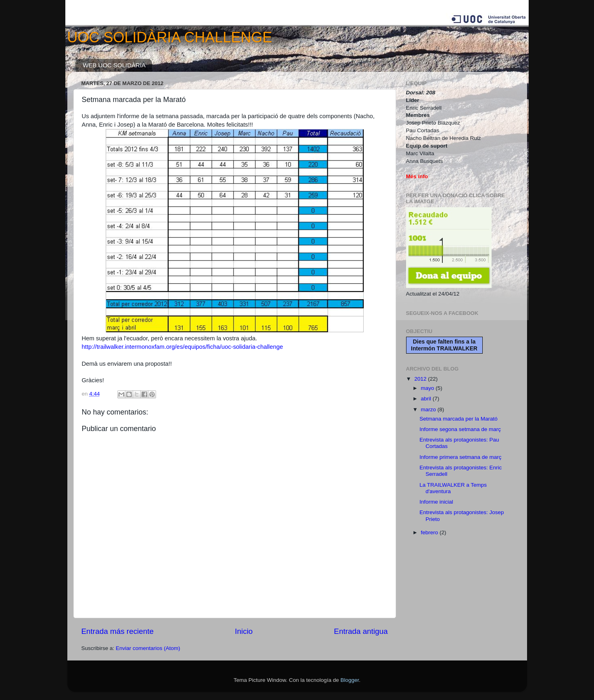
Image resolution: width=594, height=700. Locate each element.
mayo (428, 388)
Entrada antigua (361, 631)
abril (427, 399)
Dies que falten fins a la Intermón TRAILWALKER (444, 345)
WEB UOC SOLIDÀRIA (114, 65)
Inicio (244, 631)
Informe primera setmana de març (460, 457)
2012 (421, 379)
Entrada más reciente (118, 631)
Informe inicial (436, 502)
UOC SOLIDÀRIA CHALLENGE (170, 37)
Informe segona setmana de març (460, 429)
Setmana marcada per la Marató (459, 419)
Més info (417, 176)
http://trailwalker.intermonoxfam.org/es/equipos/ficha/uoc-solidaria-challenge (182, 347)
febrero (430, 532)
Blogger (350, 680)
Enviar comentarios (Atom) (148, 648)
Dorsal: (416, 93)
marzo (429, 409)
